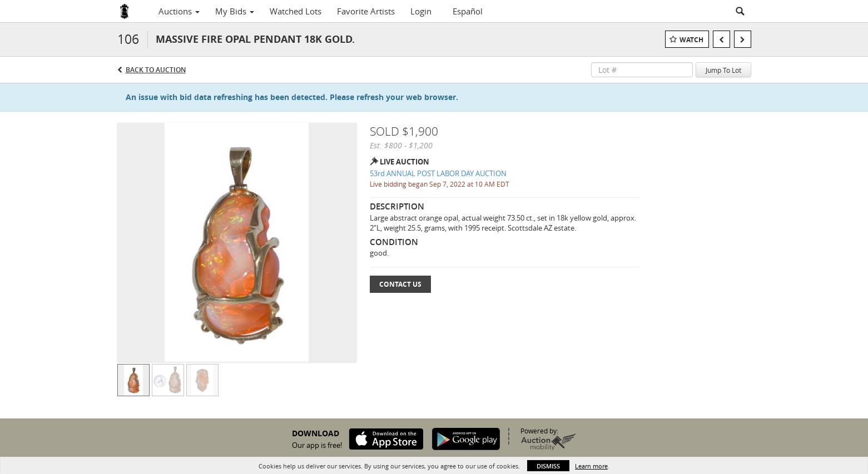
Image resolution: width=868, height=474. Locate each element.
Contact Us (400, 284)
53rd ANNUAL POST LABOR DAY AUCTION (438, 173)
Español (468, 11)
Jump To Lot (723, 70)
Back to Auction (156, 70)
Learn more (591, 466)
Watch (691, 40)
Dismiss (548, 466)
